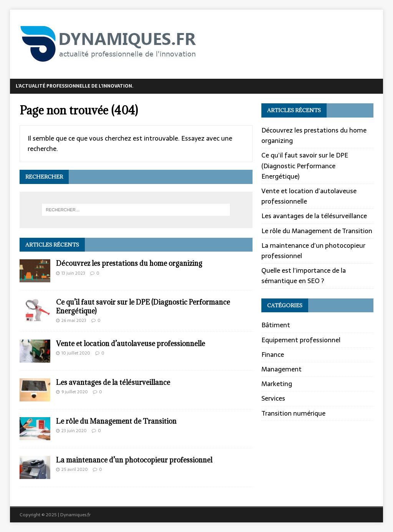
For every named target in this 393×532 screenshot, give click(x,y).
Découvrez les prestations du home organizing (129, 263)
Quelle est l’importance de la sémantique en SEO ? (304, 276)
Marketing (277, 384)
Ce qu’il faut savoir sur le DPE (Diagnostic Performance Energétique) (143, 306)
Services (273, 398)
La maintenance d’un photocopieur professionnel (134, 460)
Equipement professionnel (301, 340)
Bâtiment (276, 325)
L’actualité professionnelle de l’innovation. (75, 86)
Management (282, 369)
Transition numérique (293, 413)
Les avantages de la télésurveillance (113, 382)
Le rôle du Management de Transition (116, 421)
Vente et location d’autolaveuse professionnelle (130, 344)
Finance (273, 355)
